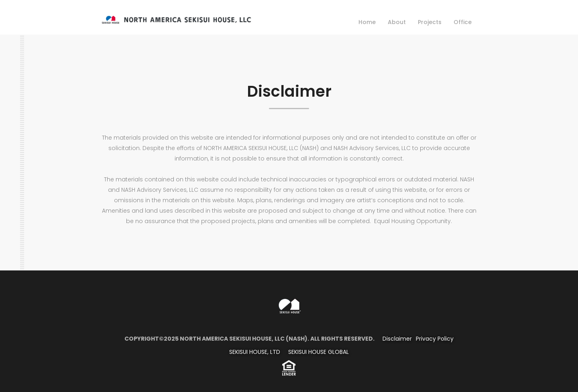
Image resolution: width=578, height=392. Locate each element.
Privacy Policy (435, 339)
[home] (176, 18)
